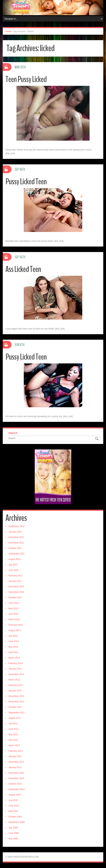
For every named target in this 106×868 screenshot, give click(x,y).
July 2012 (13, 724)
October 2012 (15, 707)
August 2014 (15, 630)
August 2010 (15, 795)
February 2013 (16, 685)
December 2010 (16, 773)
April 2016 (13, 614)
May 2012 (13, 735)
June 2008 (14, 833)
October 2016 (15, 598)
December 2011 (16, 762)
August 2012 (15, 718)
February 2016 (16, 625)
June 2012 (14, 729)
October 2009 (15, 817)
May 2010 (13, 811)
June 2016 (14, 603)
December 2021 (16, 537)
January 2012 (15, 756)
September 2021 (17, 554)
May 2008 (13, 839)
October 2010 (15, 784)
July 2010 (13, 800)
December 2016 (16, 587)
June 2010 (14, 806)
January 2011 (15, 767)
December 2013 (16, 674)
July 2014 (13, 636)
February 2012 (16, 751)
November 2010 (16, 778)
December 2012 (16, 696)
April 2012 (13, 740)
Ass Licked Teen (23, 269)
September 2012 (17, 713)
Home (8, 31)
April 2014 (13, 652)
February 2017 (16, 576)
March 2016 (14, 619)
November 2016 (16, 592)
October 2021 (15, 548)
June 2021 (14, 570)
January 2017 (15, 581)
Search (13, 433)
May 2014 (13, 647)
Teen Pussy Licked (26, 79)
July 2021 (13, 565)
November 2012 (16, 702)
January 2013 (15, 691)
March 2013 (14, 680)
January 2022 (15, 532)
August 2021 (15, 559)
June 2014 (14, 641)
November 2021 (16, 543)
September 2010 (17, 789)
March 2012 (14, 745)
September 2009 (17, 822)
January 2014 (15, 669)
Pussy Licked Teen (26, 182)
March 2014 (14, 658)
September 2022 (17, 526)
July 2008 (13, 828)
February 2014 (16, 663)
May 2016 (13, 608)
